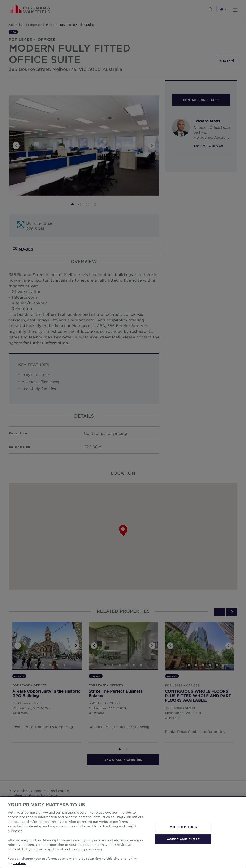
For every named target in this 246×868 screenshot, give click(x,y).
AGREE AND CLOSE (183, 839)
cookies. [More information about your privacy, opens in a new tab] (19, 863)
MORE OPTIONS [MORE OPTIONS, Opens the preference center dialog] (183, 827)
